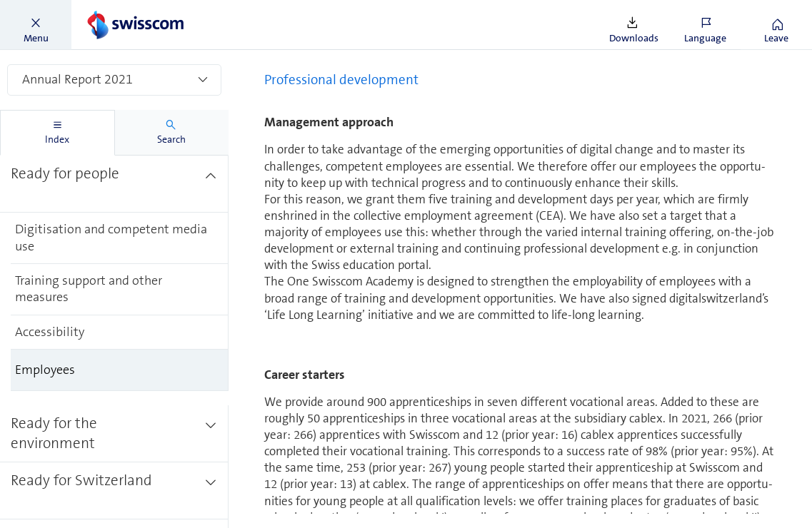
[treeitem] (114, 176)
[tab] (57, 133)
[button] (36, 25)
